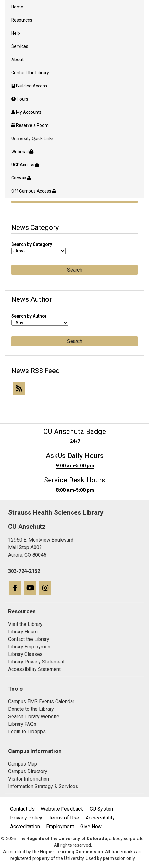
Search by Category (32, 244)
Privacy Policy (26, 818)
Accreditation (25, 826)
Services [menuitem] (20, 46)
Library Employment (30, 647)
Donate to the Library (31, 709)
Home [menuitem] (17, 7)
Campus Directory (28, 771)
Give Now (91, 826)
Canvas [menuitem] (21, 178)
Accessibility (100, 818)
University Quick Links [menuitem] (32, 138)
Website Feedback (62, 809)
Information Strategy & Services (43, 786)
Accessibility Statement (34, 669)
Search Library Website (34, 717)
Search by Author (29, 316)
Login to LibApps (27, 732)
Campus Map (23, 764)
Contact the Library (29, 639)
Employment (60, 826)
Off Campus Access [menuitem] (34, 191)
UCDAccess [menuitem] (25, 165)
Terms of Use (64, 818)
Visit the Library (25, 624)
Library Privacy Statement (36, 662)
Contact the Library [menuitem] (30, 73)
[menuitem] (74, 86)
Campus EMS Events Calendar (41, 702)
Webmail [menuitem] (22, 152)
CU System (102, 809)
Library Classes (25, 654)
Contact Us (22, 809)
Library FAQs (22, 724)
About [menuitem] (17, 60)
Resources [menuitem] (22, 20)
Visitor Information (29, 779)
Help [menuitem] (16, 33)
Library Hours (23, 632)
